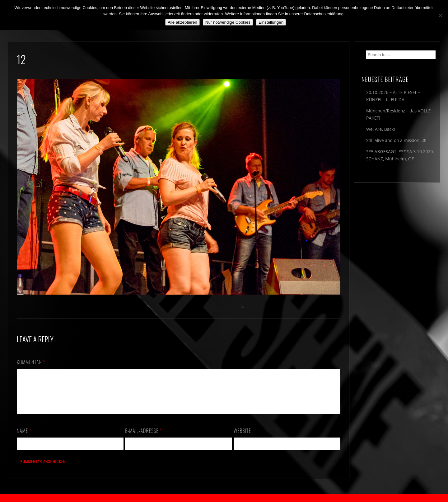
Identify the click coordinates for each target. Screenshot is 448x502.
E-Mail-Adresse (143, 438)
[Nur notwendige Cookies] (440, 15)
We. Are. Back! (380, 129)
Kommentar (31, 362)
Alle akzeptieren (182, 22)
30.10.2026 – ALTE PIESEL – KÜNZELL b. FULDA (393, 96)
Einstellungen (271, 22)
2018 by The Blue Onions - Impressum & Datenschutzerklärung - (224, 498)
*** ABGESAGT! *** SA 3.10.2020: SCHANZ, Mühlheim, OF (400, 155)
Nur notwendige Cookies (228, 22)
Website (242, 438)
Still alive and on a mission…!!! (396, 140)
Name (24, 438)
